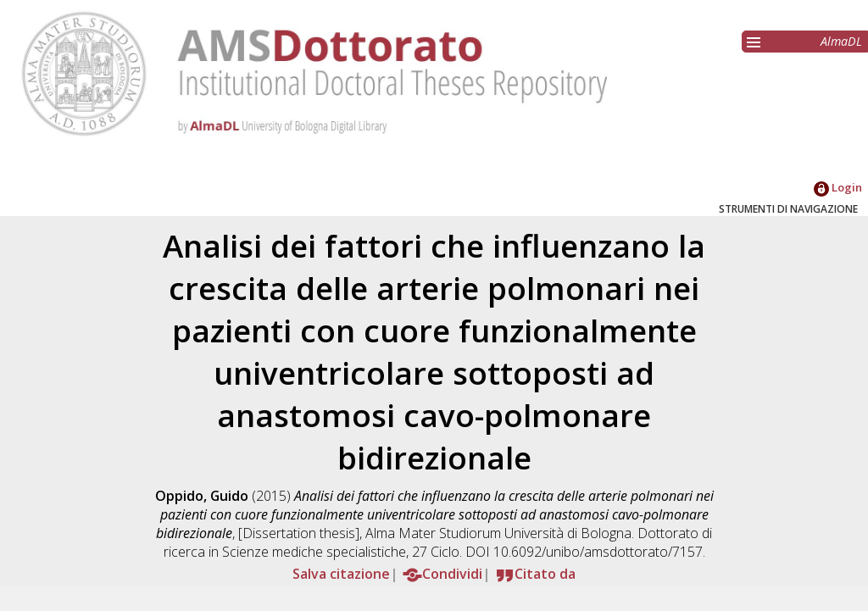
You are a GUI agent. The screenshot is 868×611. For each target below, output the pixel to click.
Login (838, 187)
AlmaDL (841, 41)
